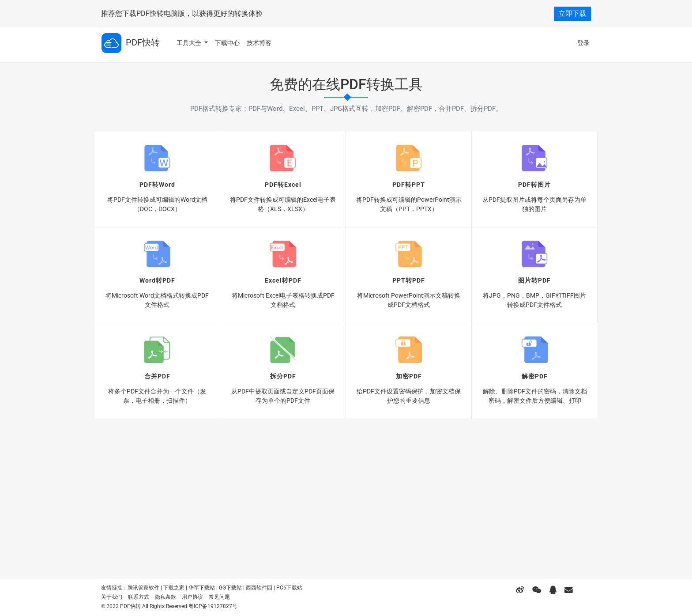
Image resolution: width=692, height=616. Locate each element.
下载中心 (227, 43)
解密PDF (535, 376)
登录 (583, 43)
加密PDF (409, 376)
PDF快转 (131, 43)
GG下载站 (230, 588)
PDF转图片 (534, 185)
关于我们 (112, 597)
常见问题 (219, 597)
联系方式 (139, 597)
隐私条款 (165, 597)
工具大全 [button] (190, 43)
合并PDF (157, 376)
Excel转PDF (283, 280)
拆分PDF (283, 376)
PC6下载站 (289, 588)
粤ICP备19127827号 (213, 606)
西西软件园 (259, 588)
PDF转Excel (283, 185)
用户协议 (192, 597)
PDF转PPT (409, 185)
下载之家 (174, 588)
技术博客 (259, 43)
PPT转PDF (409, 280)
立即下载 (572, 13)
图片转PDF (534, 280)
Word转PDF (157, 280)
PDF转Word (157, 185)
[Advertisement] (346, 490)
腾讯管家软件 (143, 588)
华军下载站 (202, 588)
